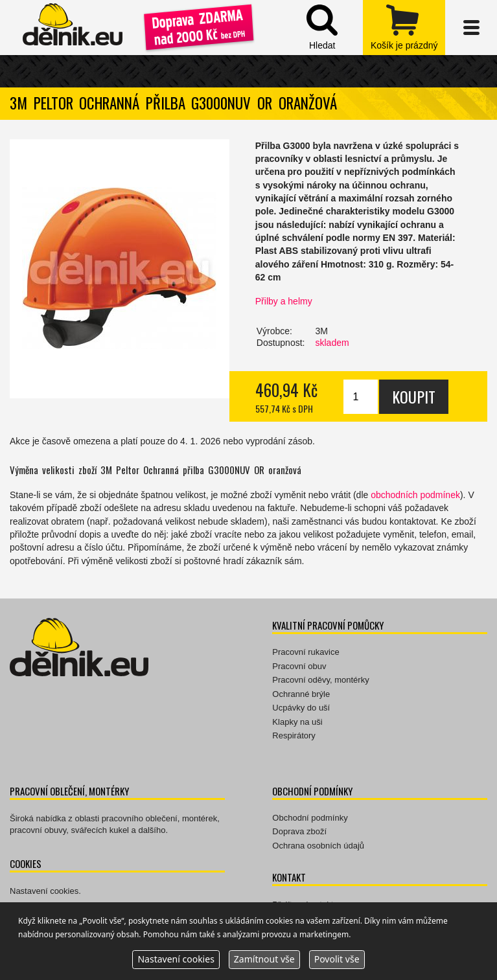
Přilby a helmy (284, 301)
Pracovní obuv (299, 666)
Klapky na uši (297, 722)
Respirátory (294, 735)
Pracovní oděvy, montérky (320, 680)
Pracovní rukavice (306, 652)
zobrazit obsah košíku (404, 28)
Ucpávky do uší (301, 708)
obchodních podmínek (415, 495)
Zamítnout (264, 959)
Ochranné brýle (301, 694)
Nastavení (176, 959)
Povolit (337, 959)
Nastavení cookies (44, 891)
